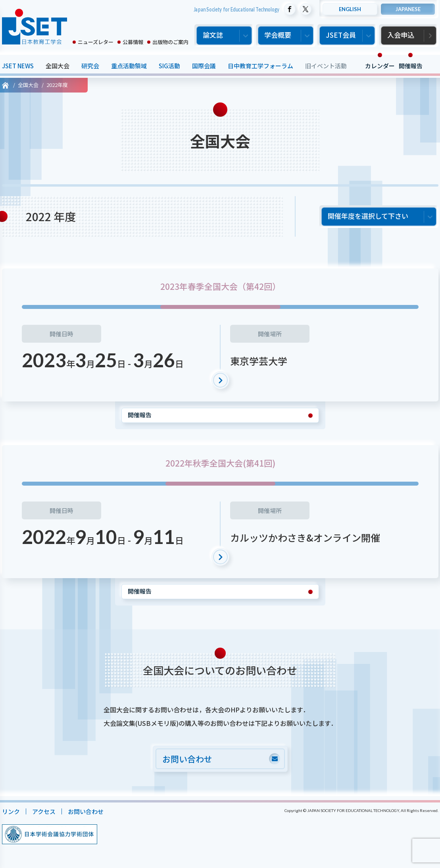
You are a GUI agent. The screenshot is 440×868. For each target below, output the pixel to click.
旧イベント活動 (326, 66)
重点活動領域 (129, 66)
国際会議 (204, 66)
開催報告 (411, 66)
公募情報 (133, 42)
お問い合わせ (86, 811)
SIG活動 (169, 66)
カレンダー (380, 66)
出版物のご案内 (170, 42)
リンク (11, 811)
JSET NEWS (18, 66)
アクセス (44, 811)
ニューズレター (96, 42)
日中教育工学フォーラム (260, 66)
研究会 (90, 66)
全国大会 (58, 66)
